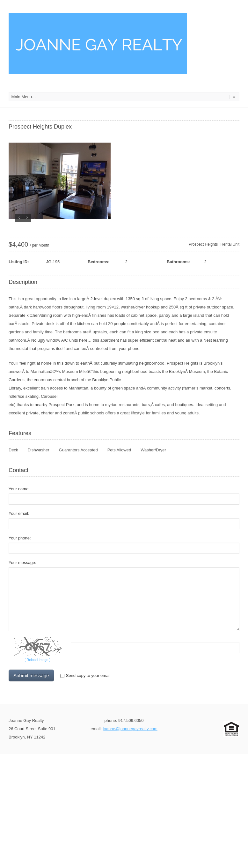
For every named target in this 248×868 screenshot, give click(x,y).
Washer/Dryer (153, 450)
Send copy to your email (85, 675)
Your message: (22, 563)
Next (27, 218)
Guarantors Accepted (78, 450)
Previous (19, 218)
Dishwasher (39, 450)
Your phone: (20, 538)
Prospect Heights (203, 244)
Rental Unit (230, 244)
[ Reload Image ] (37, 660)
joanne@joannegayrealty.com (130, 729)
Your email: (19, 513)
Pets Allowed (119, 450)
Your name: (19, 489)
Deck (13, 450)
